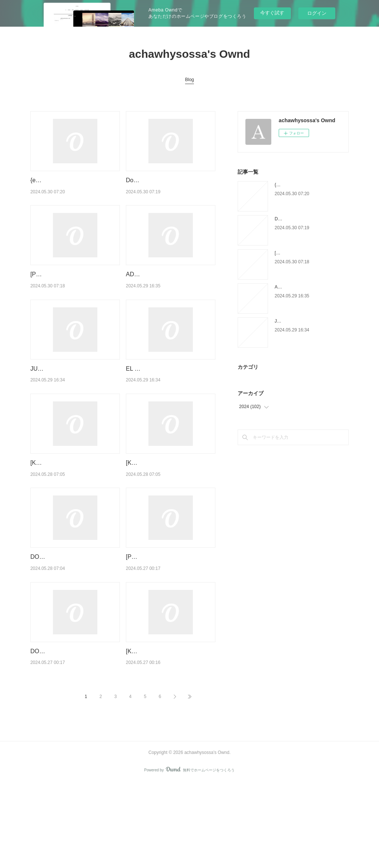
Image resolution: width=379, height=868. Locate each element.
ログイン (317, 13)
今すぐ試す (272, 13)
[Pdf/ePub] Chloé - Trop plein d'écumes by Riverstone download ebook (68, 293)
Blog (189, 80)
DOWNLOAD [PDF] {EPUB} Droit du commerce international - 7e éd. (74, 727)
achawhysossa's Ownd (189, 54)
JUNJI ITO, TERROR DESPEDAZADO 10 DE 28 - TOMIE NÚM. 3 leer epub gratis (72, 407)
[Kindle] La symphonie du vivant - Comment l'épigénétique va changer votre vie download (170, 727)
